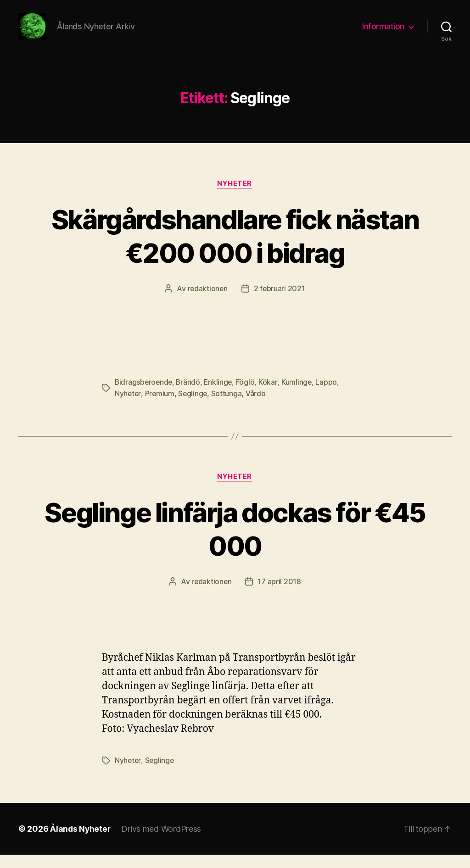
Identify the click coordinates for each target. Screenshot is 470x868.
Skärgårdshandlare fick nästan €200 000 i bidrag (235, 249)
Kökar (271, 396)
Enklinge (221, 396)
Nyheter (235, 198)
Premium (160, 407)
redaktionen (207, 303)
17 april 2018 (280, 595)
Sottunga (228, 407)
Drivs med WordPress (162, 842)
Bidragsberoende (144, 396)
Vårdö (257, 407)
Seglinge (194, 407)
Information (383, 33)
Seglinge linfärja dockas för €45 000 (235, 542)
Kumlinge (299, 396)
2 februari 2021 (280, 303)
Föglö (249, 396)
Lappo (329, 396)
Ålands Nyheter (81, 842)
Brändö (190, 396)
